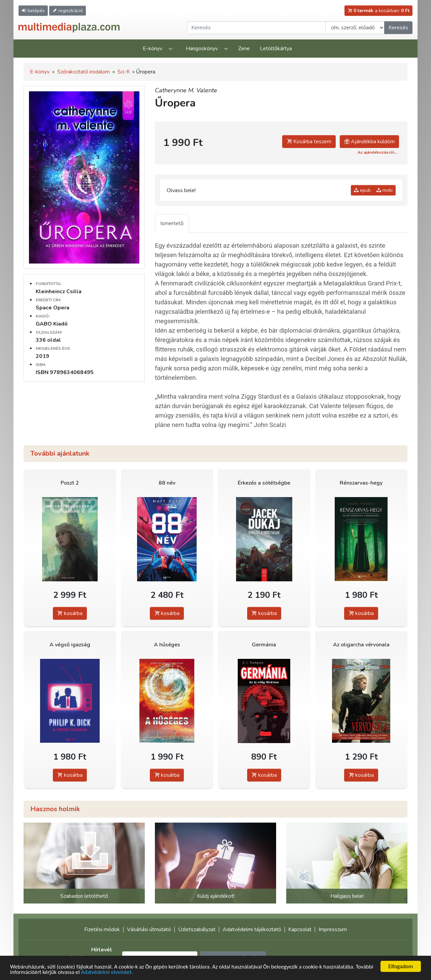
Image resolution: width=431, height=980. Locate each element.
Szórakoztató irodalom (84, 72)
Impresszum (333, 929)
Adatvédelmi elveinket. (128, 972)
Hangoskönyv (202, 49)
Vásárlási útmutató (149, 929)
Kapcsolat (300, 929)
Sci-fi (124, 72)
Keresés (398, 28)
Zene (244, 49)
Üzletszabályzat (197, 929)
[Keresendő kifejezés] (256, 28)
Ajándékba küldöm (369, 142)
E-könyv (153, 49)
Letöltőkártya (276, 49)
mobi (385, 190)
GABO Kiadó (52, 324)
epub (362, 190)
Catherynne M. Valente (186, 90)
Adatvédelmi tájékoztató (252, 929)
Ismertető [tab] (172, 223)
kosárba (70, 613)
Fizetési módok (102, 929)
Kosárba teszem (309, 142)
